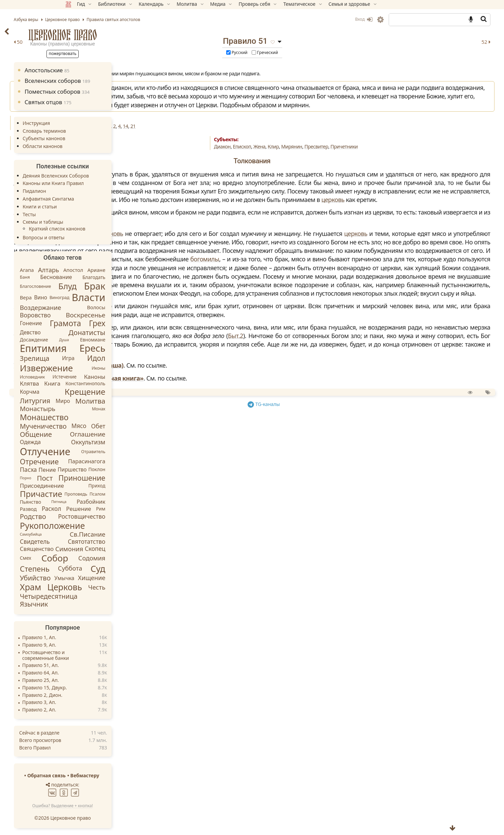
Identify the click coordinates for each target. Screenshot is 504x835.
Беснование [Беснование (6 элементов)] (104, 277)
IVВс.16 (206, 143)
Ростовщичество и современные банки (94, 655)
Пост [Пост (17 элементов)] (93, 478)
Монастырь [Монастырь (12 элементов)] (86, 409)
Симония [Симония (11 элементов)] (117, 549)
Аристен (188, 255)
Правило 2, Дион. (91, 695)
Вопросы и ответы (92, 237)
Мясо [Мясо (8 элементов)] (127, 426)
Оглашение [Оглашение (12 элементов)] (136, 434)
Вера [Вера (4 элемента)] (74, 297)
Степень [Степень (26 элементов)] (83, 569)
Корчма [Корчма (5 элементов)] (78, 392)
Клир (330, 164)
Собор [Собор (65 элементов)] (103, 558)
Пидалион (83, 191)
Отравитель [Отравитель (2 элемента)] (142, 452)
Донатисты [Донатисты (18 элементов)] (135, 332)
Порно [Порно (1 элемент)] (74, 478)
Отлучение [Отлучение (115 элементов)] (93, 451)
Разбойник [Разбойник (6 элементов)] (139, 502)
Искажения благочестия (203, 164)
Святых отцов (96, 102)
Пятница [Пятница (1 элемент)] (107, 502)
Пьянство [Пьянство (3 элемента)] (79, 502)
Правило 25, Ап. (89, 680)
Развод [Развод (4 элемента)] (77, 508)
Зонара (187, 191)
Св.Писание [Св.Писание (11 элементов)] (136, 534)
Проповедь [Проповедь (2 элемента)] (124, 494)
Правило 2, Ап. (88, 710)
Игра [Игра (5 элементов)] (117, 358)
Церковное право (111, 35)
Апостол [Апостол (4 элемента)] (121, 270)
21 (295, 143)
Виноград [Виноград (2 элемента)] (108, 298)
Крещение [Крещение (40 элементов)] (133, 392)
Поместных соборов (105, 91)
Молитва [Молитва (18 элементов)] (139, 401)
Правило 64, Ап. (89, 673)
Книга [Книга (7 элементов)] (101, 383)
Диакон (279, 164)
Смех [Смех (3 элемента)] (74, 558)
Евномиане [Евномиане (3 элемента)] (141, 340)
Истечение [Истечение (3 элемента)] (113, 377)
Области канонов (91, 146)
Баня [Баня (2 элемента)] (73, 277)
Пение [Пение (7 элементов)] (95, 470)
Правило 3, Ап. (88, 702)
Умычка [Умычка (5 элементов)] (113, 578)
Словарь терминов (93, 131)
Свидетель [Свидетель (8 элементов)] (83, 542)
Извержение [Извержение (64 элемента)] (95, 368)
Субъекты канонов (92, 138)
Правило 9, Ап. (88, 645)
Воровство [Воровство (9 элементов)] (84, 315)
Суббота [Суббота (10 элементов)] (118, 568)
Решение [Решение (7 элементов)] (127, 509)
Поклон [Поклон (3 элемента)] (145, 470)
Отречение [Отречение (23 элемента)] (88, 461)
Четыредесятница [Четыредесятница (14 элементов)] (97, 596)
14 (288, 143)
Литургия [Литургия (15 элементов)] (83, 401)
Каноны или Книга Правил (101, 183)
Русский (294, 53)
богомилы (246, 336)
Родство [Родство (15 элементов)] (81, 516)
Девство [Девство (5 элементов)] (79, 332)
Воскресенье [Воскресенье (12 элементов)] (134, 315)
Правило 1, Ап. (88, 638)
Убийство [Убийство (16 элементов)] (84, 578)
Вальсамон (193, 285)
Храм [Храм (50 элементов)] (79, 587)
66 (193, 143)
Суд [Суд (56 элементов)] (146, 569)
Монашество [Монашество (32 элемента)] (93, 417)
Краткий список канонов (105, 229)
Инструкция (85, 123)
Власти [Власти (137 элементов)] (137, 297)
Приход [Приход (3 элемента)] (145, 485)
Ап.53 (182, 143)
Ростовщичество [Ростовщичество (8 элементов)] (130, 516)
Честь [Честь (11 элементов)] (145, 587)
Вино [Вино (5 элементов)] (89, 298)
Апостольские (95, 70)
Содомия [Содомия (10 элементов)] (140, 558)
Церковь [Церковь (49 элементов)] (113, 587)
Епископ (299, 164)
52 (438, 42)
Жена (316, 164)
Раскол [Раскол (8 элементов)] (100, 509)
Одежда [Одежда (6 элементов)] (79, 442)
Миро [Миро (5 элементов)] (111, 401)
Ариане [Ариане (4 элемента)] (145, 270)
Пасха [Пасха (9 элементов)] (77, 469)
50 (180, 42)
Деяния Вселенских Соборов (104, 176)
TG (322, 540)
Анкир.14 (245, 143)
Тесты (77, 214)
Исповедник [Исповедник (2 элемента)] (81, 377)
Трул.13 (225, 143)
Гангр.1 (265, 143)
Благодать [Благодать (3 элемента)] (142, 277)
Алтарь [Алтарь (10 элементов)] (97, 270)
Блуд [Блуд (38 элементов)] (116, 286)
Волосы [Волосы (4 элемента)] (144, 307)
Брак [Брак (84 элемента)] (143, 286)
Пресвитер (373, 164)
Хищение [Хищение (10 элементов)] (140, 578)
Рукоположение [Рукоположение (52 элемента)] (101, 525)
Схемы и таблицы (91, 222)
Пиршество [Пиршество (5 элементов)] (120, 470)
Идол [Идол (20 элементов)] (145, 358)
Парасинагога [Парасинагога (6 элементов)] (135, 462)
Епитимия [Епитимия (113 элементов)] (92, 348)
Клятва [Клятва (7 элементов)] (78, 383)
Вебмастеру (133, 775)
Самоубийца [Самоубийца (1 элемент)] (79, 534)
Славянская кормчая (208, 417)
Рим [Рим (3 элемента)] (149, 509)
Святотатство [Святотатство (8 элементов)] (135, 542)
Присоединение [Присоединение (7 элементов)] (90, 486)
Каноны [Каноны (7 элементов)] (143, 377)
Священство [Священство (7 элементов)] (85, 549)
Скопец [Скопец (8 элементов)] (143, 549)
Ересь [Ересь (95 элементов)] (141, 348)
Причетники (401, 164)
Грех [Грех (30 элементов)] (146, 324)
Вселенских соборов (106, 81)
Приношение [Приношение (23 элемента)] (130, 478)
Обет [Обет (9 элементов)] (147, 426)
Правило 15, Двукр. (93, 688)
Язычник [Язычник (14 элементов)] (82, 604)
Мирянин (349, 164)
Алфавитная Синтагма (97, 199)
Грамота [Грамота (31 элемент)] (114, 323)
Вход (315, 19)
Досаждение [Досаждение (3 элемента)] (82, 340)
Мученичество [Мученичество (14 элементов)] (92, 426)
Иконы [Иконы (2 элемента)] (147, 368)
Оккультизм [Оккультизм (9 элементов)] (137, 442)
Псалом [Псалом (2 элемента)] (146, 494)
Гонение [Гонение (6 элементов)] (79, 323)
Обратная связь (95, 775)
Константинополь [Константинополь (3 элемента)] (134, 383)
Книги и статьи (88, 207)
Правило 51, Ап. (89, 665)
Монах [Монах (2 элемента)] (147, 409)
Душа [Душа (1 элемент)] (112, 340)
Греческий (322, 53)
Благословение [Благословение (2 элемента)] (84, 286)
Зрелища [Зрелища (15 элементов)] (83, 358)
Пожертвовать (111, 53)
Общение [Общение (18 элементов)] (84, 434)
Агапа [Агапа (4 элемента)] (75, 270)
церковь (390, 242)
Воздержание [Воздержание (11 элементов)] (89, 307)
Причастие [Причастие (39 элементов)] (89, 494)
